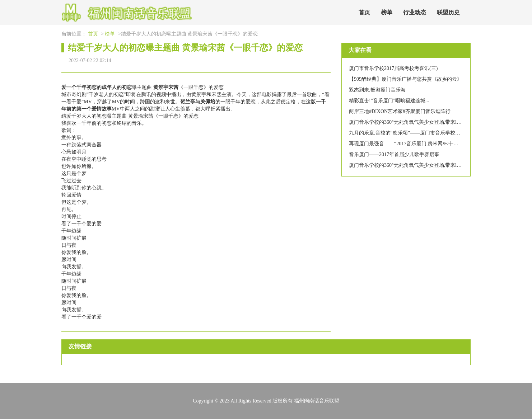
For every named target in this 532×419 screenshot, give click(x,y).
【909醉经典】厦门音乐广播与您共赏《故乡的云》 (405, 79)
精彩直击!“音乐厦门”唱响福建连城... (389, 101)
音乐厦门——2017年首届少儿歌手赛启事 (394, 154)
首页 (364, 12)
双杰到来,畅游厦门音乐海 (377, 90)
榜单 (387, 12)
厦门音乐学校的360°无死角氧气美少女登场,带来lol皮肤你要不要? (421, 122)
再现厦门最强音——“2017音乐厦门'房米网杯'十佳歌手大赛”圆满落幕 (425, 144)
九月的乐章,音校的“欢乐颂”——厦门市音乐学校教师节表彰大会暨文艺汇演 (432, 133)
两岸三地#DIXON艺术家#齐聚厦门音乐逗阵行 (400, 111)
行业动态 (415, 12)
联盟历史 (448, 12)
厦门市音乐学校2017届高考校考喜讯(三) (393, 68)
